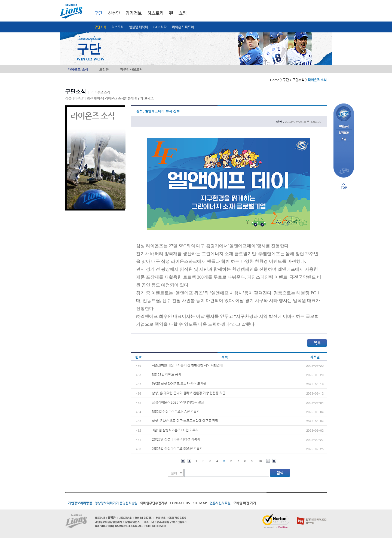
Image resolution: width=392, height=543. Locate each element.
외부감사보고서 (131, 69)
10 (260, 461)
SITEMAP (200, 503)
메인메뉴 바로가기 (0, 0)
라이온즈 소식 (78, 69)
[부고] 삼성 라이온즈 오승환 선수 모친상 (179, 384)
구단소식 (100, 27)
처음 (183, 461)
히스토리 (118, 27)
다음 (268, 461)
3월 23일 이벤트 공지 (166, 374)
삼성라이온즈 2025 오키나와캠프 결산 (178, 402)
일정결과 (344, 133)
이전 (189, 461)
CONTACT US (180, 503)
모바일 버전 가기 (245, 503)
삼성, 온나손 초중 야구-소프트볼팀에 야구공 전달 (185, 421)
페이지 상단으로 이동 (344, 186)
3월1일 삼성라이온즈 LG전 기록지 (175, 430)
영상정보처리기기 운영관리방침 (116, 503)
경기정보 (134, 13)
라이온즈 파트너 (183, 27)
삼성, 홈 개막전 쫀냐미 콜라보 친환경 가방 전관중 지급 (189, 393)
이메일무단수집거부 (154, 503)
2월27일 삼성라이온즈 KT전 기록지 (176, 439)
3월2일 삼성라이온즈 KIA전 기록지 (176, 411)
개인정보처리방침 (80, 503)
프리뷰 (104, 69)
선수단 (114, 13)
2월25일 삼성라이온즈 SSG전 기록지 (177, 449)
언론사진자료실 (220, 503)
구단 (98, 13)
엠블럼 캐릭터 (138, 27)
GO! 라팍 (160, 27)
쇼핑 (183, 13)
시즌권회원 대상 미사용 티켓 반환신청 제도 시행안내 (187, 365)
